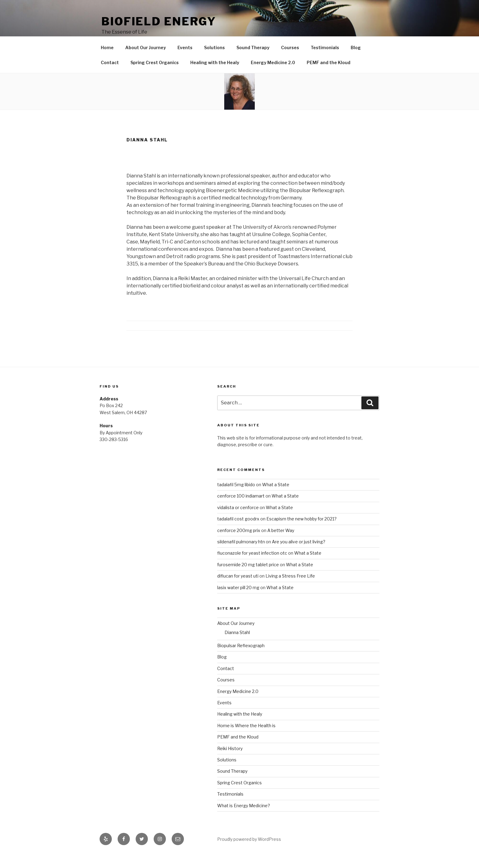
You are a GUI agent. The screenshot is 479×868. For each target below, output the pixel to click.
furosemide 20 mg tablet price (248, 579)
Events (185, 62)
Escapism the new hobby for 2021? (302, 533)
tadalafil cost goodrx (238, 533)
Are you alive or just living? (299, 556)
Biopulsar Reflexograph (241, 660)
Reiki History (230, 762)
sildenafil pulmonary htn (241, 556)
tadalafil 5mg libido (236, 499)
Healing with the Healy (215, 77)
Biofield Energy (159, 21)
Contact (110, 77)
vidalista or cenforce (238, 522)
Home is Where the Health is (246, 740)
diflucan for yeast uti (238, 590)
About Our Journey (146, 62)
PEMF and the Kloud (329, 77)
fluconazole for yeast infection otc (252, 567)
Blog (356, 62)
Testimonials (325, 62)
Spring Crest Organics (155, 77)
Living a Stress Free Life (290, 590)
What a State (276, 499)
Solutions (214, 62)
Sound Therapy (253, 62)
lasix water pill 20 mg (238, 602)
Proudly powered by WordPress (249, 853)
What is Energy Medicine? (244, 820)
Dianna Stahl (237, 646)
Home (107, 62)
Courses (290, 62)
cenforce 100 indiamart (241, 510)
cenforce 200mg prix (239, 544)
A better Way (281, 544)
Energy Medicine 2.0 (273, 77)
